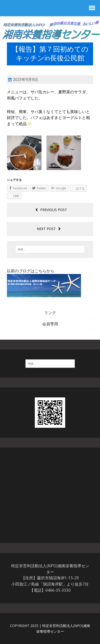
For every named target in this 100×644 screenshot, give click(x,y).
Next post (49, 229)
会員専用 (50, 324)
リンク (50, 312)
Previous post (51, 210)
